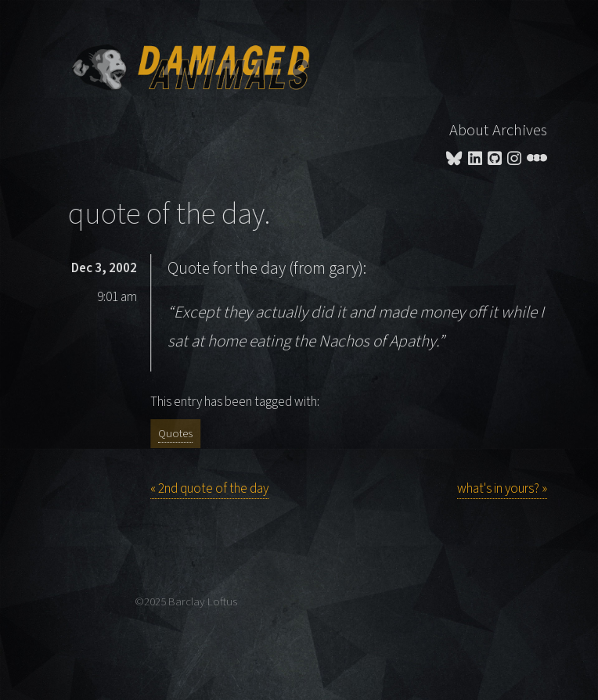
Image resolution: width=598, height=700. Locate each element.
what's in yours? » (502, 489)
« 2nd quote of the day (209, 489)
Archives (520, 130)
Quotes (175, 434)
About (469, 130)
